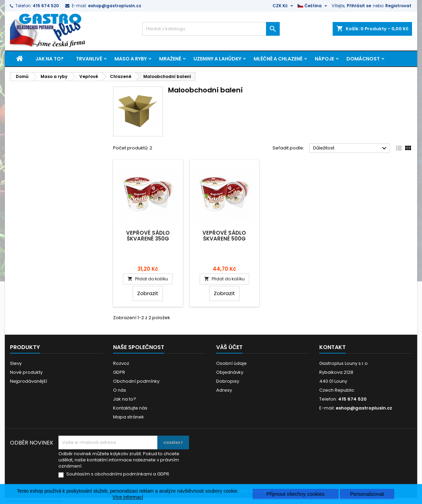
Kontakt (332, 347)
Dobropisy (228, 381)
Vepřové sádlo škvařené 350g (148, 236)
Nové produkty (26, 372)
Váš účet (229, 347)
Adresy (224, 390)
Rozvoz (121, 363)
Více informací (128, 497)
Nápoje (324, 59)
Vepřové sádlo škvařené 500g (224, 236)
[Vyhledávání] (211, 29)
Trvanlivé (89, 59)
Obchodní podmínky (136, 381)
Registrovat (398, 6)
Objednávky (230, 372)
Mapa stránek (129, 417)
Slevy (16, 363)
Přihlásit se (359, 6)
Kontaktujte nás (130, 408)
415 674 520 (46, 6)
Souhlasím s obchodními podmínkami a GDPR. (118, 474)
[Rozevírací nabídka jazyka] (313, 6)
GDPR (119, 372)
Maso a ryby (131, 59)
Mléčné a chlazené (278, 59)
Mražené (170, 59)
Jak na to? (49, 59)
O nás (120, 390)
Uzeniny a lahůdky (217, 59)
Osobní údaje (231, 363)
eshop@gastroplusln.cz (115, 6)
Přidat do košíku (148, 279)
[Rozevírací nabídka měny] (284, 6)
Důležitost (351, 148)
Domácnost (363, 59)
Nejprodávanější (29, 381)
